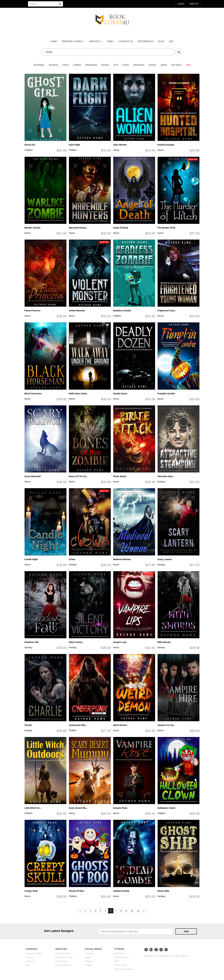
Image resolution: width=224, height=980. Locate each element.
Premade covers (63, 953)
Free (111, 41)
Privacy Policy (120, 965)
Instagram (89, 961)
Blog (161, 41)
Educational (91, 65)
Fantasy (105, 65)
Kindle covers (61, 961)
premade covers (73, 41)
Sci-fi (116, 65)
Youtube (88, 965)
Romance (54, 65)
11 (138, 911)
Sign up (194, 4)
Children (77, 65)
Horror (66, 65)
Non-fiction (176, 65)
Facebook (89, 953)
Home (54, 41)
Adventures (139, 65)
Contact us (126, 41)
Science (152, 65)
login (181, 4)
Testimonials (146, 41)
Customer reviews (34, 953)
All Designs (39, 65)
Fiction (126, 65)
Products (30, 957)
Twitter (88, 957)
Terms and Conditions (124, 969)
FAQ (171, 41)
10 (132, 911)
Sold (188, 65)
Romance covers (122, 957)
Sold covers (120, 953)
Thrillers (73, 150)
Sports (164, 65)
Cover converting (63, 965)
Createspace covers (64, 957)
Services (96, 41)
